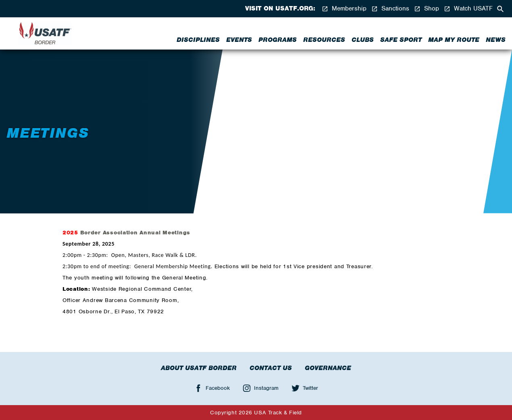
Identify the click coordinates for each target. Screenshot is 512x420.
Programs (278, 40)
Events (239, 40)
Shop (427, 9)
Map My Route (454, 40)
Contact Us (271, 368)
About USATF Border (199, 368)
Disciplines (198, 40)
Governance (328, 368)
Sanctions (390, 9)
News (496, 40)
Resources (324, 40)
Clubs (363, 40)
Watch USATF (468, 9)
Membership (344, 9)
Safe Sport (401, 40)
